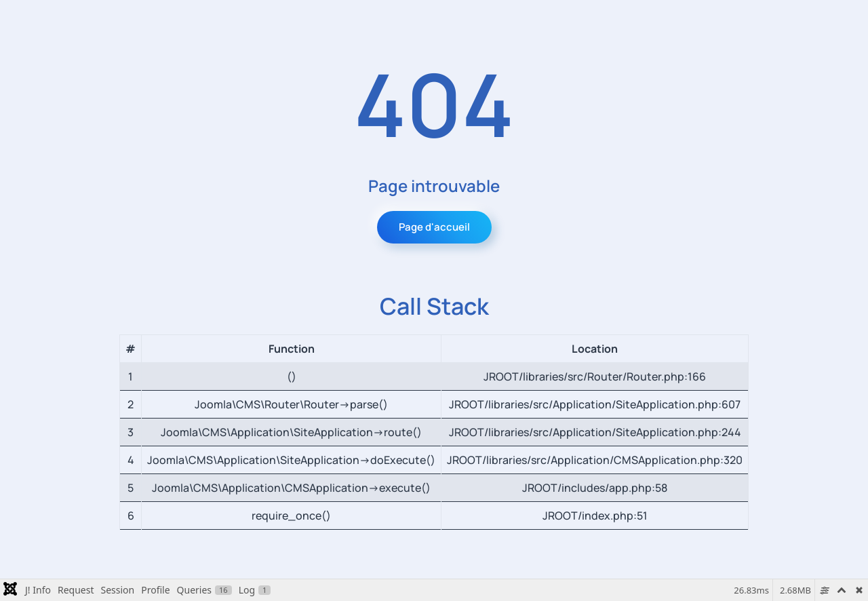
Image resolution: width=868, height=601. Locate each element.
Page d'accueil (434, 227)
